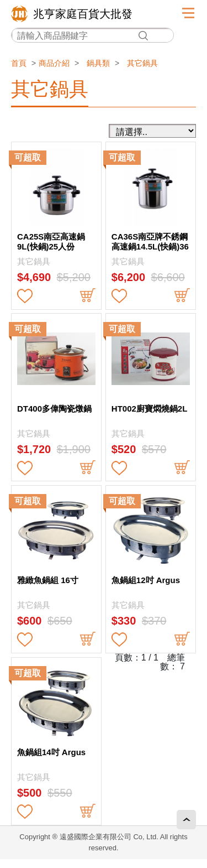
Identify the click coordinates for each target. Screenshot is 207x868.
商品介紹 (54, 63)
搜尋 (143, 36)
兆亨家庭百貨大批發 (83, 14)
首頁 (19, 63)
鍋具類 (98, 63)
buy (88, 296)
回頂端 (186, 820)
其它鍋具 (142, 63)
